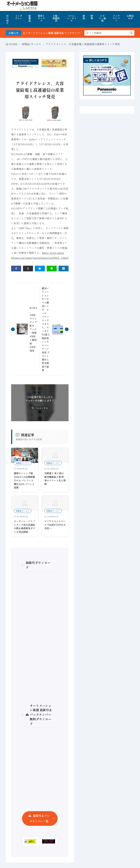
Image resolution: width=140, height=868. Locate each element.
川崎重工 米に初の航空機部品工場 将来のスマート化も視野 (55, 479)
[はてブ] (40, 269)
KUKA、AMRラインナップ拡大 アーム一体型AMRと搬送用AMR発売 (33, 329)
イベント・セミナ (72, 18)
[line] (52, 269)
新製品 (30, 18)
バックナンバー (116, 18)
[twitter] (28, 269)
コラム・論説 (102, 18)
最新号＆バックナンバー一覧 (39, 818)
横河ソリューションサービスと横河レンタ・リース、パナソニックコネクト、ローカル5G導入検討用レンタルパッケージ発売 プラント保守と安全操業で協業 (46, 329)
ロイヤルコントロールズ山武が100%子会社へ (55, 525)
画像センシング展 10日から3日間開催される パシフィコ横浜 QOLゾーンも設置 (24, 480)
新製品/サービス (32, 44)
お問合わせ (130, 17)
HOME (7, 19)
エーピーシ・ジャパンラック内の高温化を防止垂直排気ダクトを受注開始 (25, 526)
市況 (84, 17)
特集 (92, 17)
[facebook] (16, 269)
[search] (131, 33)
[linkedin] (64, 269)
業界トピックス (41, 18)
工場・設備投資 (56, 18)
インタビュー (19, 17)
